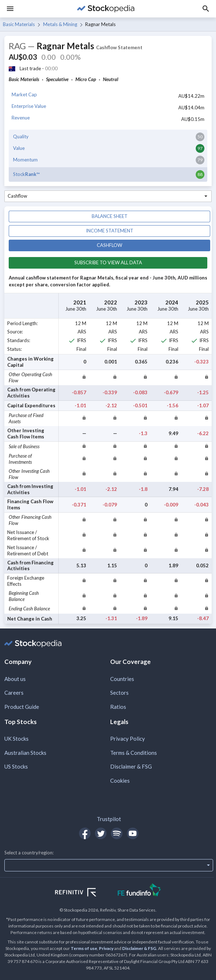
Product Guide (22, 707)
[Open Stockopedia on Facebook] (85, 833)
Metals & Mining (60, 24)
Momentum (25, 160)
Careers (14, 693)
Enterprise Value (29, 106)
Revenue (21, 118)
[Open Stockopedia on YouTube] (133, 833)
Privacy (106, 948)
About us (15, 679)
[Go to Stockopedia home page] (106, 9)
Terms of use (84, 948)
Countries (122, 679)
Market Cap (24, 94)
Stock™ (26, 174)
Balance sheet (110, 216)
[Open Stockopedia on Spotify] (117, 833)
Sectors (119, 693)
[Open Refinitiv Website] (84, 893)
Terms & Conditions (134, 753)
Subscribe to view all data (108, 262)
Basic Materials (19, 24)
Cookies (120, 781)
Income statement (110, 231)
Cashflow (109, 245)
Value (19, 148)
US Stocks (16, 766)
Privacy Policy (128, 739)
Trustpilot (109, 819)
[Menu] (10, 9)
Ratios (118, 707)
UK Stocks (16, 739)
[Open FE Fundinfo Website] (139, 891)
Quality (21, 136)
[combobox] (108, 196)
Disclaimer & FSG (131, 766)
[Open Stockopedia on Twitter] (101, 833)
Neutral (111, 79)
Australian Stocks (25, 753)
